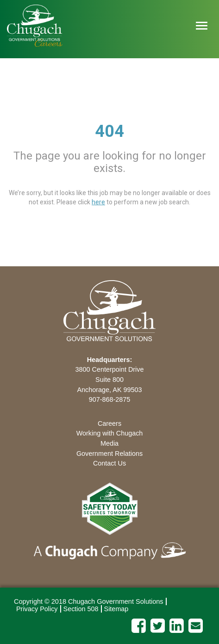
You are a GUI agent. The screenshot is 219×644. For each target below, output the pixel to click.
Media (109, 443)
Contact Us (109, 463)
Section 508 (81, 609)
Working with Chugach (110, 433)
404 (109, 131)
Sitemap (116, 609)
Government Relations (109, 454)
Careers (109, 423)
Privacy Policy (37, 609)
